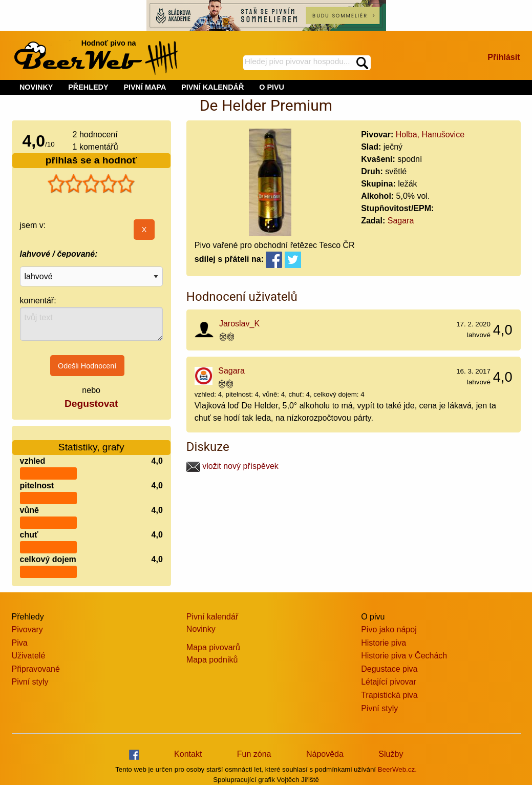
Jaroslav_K (239, 324)
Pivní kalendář (212, 617)
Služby (391, 754)
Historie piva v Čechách (404, 656)
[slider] (91, 184)
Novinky (201, 629)
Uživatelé (29, 656)
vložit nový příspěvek (232, 466)
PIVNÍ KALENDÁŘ (212, 87)
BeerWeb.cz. (397, 769)
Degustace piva (389, 669)
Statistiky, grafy (91, 441)
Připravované (36, 669)
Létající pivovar (389, 682)
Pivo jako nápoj (389, 629)
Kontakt (188, 754)
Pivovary (27, 629)
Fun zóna (254, 754)
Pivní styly (30, 682)
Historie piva (384, 643)
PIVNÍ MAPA (145, 87)
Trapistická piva (389, 695)
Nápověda (325, 754)
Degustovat (91, 404)
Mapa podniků (212, 660)
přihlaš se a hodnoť (91, 160)
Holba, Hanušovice (430, 135)
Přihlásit (504, 57)
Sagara (401, 221)
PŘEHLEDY (88, 87)
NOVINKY (36, 87)
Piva (20, 643)
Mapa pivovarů (213, 647)
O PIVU (272, 87)
